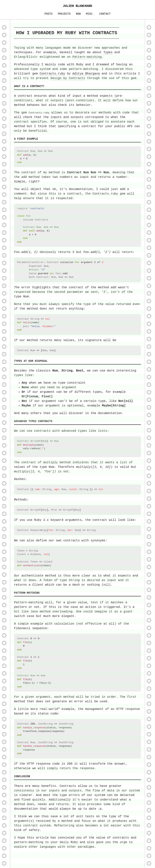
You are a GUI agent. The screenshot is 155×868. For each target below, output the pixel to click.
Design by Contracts (68, 78)
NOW (78, 14)
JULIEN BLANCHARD (77, 6)
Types (108, 52)
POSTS (48, 14)
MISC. (90, 14)
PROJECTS (64, 14)
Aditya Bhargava (86, 74)
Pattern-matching (87, 57)
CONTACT (105, 14)
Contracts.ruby (52, 74)
